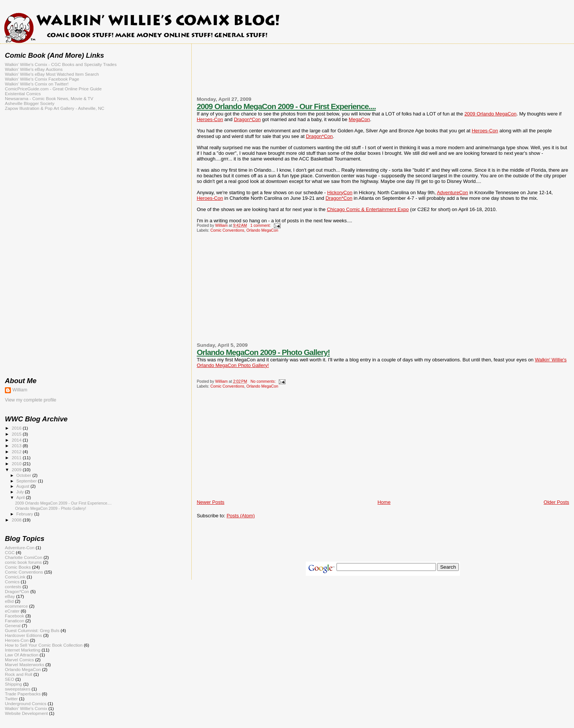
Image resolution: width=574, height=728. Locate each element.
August (24, 486)
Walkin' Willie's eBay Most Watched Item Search (52, 74)
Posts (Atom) (241, 516)
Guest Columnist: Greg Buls (32, 630)
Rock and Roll (19, 674)
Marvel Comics (19, 660)
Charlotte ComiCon (24, 557)
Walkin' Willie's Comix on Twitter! (37, 84)
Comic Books (18, 567)
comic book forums (23, 562)
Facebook (14, 616)
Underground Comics (26, 703)
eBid (9, 601)
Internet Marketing (23, 650)
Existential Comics (23, 94)
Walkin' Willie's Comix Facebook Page (42, 79)
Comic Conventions (227, 230)
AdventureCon (452, 192)
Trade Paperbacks (23, 694)
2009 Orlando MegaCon (491, 114)
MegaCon (359, 119)
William (20, 390)
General (13, 625)
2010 (17, 464)
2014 (17, 440)
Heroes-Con (210, 119)
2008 (17, 520)
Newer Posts (210, 502)
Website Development (26, 713)
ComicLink (15, 577)
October (25, 475)
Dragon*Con (247, 119)
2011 (17, 458)
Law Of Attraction (22, 655)
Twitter (11, 699)
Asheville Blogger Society (30, 103)
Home (384, 502)
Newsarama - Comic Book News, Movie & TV (49, 98)
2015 (17, 434)
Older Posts (556, 502)
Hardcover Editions (23, 635)
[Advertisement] (383, 75)
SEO (10, 679)
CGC (10, 552)
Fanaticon (14, 621)
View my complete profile (31, 400)
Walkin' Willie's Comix (26, 708)
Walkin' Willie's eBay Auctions (34, 69)
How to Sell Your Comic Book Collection (44, 645)
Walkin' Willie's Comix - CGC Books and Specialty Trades (61, 64)
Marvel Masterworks (25, 664)
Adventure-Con (20, 547)
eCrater (12, 611)
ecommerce (16, 606)
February (26, 514)
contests (13, 586)
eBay (10, 596)
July (21, 492)
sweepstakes (18, 689)
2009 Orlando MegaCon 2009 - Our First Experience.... (286, 106)
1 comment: (261, 225)
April (21, 497)
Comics (12, 582)
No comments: (264, 381)
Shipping (14, 684)
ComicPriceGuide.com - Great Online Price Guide (53, 89)
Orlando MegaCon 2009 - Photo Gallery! (263, 352)
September (27, 481)
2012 (17, 452)
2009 (17, 470)
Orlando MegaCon (262, 230)
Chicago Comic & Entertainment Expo (368, 209)
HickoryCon (340, 192)
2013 (17, 446)
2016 (17, 428)
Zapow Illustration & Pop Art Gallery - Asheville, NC (55, 108)
